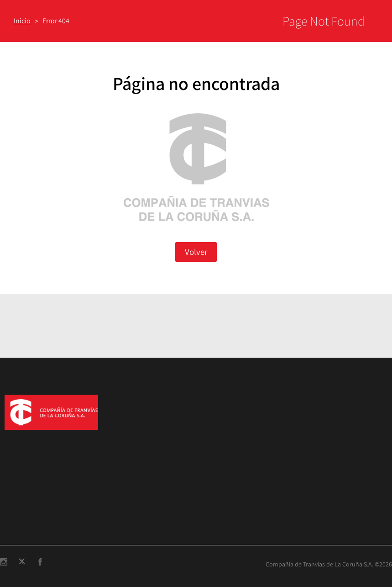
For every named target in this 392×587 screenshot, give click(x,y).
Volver (196, 252)
